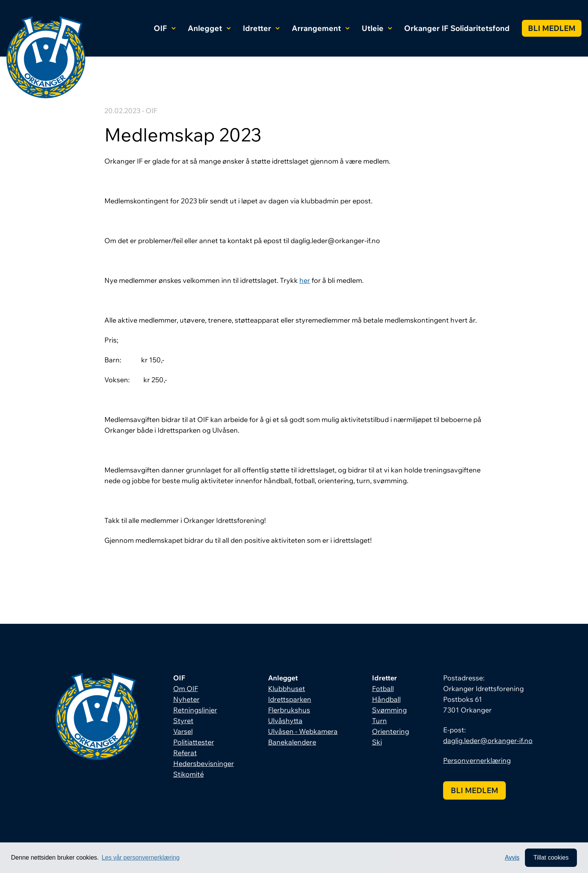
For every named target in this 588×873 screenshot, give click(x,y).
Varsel (183, 731)
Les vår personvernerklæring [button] (141, 858)
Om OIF (186, 689)
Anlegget (209, 28)
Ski (377, 742)
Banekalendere (292, 742)
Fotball (383, 689)
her (305, 280)
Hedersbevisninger (204, 763)
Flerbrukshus (289, 710)
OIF (165, 28)
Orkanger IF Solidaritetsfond (457, 28)
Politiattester (194, 742)
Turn (379, 721)
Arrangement (321, 28)
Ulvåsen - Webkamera (303, 731)
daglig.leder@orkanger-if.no (488, 741)
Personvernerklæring (477, 760)
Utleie (377, 28)
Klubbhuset (287, 689)
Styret (183, 721)
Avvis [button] (512, 858)
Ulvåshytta (285, 721)
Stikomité (188, 774)
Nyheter (186, 699)
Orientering (391, 731)
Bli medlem (552, 28)
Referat (185, 753)
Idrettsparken (290, 699)
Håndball (386, 699)
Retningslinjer (195, 710)
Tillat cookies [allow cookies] (551, 858)
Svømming (389, 710)
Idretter (261, 28)
